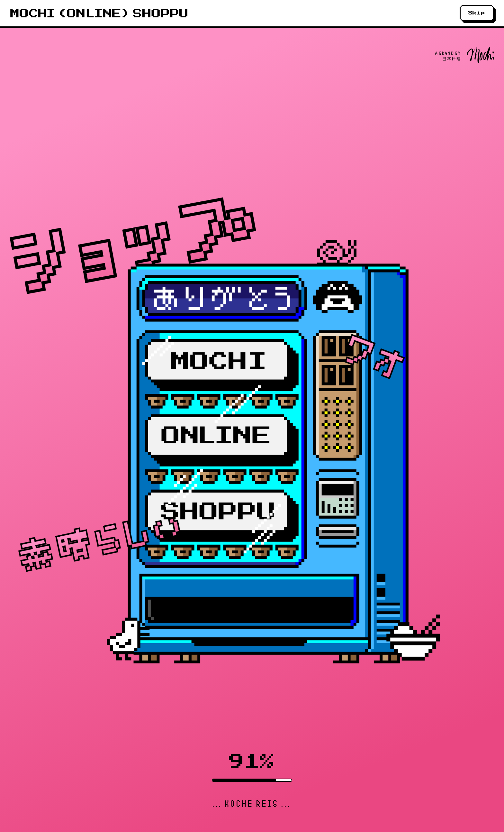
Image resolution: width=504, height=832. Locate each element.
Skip (477, 13)
